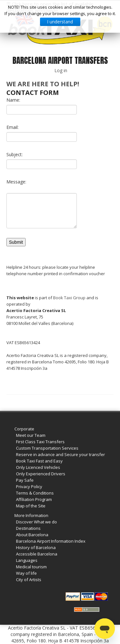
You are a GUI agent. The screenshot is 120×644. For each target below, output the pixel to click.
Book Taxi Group (69, 298)
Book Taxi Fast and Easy (39, 461)
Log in (61, 70)
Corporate (24, 429)
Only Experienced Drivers (41, 474)
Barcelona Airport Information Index (51, 541)
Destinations (28, 528)
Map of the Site (31, 506)
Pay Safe (25, 480)
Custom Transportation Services (47, 448)
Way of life (26, 573)
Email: (12, 127)
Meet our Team (31, 435)
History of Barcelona (36, 547)
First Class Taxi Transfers (40, 442)
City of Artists (29, 580)
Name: (13, 100)
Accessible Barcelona (37, 554)
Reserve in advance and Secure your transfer (60, 454)
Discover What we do (36, 522)
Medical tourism (31, 567)
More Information (31, 515)
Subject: (15, 154)
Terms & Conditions (35, 493)
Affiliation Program (34, 499)
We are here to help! (43, 84)
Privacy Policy (29, 487)
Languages (27, 560)
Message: (16, 182)
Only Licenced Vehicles (38, 467)
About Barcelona (32, 535)
